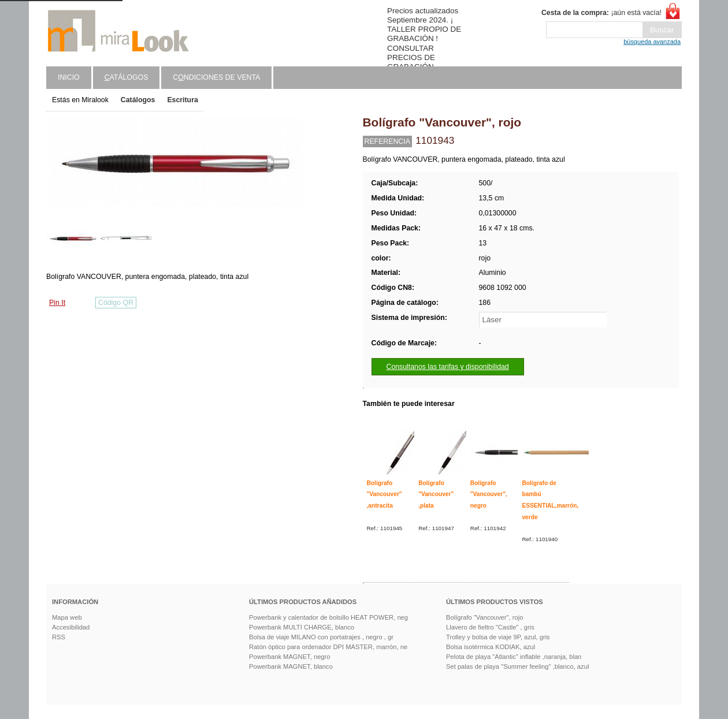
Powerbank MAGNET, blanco (291, 666)
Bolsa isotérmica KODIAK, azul (491, 647)
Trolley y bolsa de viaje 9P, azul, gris (498, 637)
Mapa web (67, 617)
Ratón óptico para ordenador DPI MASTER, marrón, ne (328, 647)
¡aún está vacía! (601, 13)
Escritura (182, 100)
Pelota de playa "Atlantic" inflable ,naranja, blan (514, 657)
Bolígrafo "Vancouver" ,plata (436, 494)
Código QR (116, 303)
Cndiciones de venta (216, 77)
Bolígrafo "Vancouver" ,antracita (385, 494)
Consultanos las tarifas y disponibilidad (448, 367)
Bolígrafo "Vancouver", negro (489, 494)
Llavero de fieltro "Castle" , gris (490, 627)
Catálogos (138, 100)
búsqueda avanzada (652, 42)
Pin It (57, 303)
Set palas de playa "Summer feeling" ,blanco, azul (517, 666)
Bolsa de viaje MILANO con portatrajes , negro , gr (321, 637)
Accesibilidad (71, 627)
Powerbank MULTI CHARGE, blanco (302, 627)
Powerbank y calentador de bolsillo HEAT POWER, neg (328, 617)
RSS (59, 637)
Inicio (69, 77)
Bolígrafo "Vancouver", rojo (484, 617)
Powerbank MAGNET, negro (290, 657)
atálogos (127, 77)
